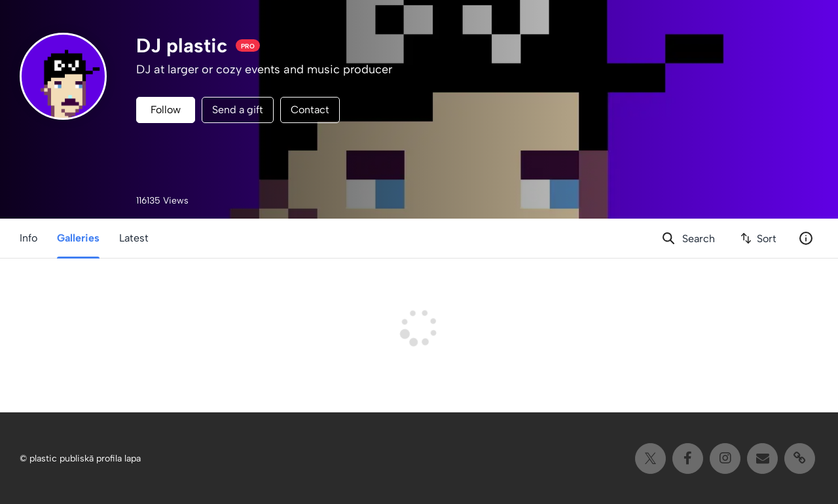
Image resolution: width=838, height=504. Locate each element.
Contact (310, 110)
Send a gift (238, 110)
